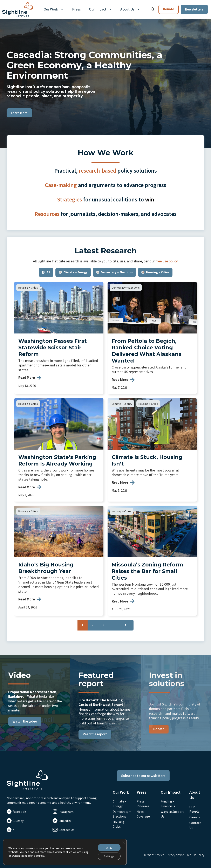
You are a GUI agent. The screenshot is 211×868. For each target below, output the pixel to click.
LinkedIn (65, 821)
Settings (109, 856)
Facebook (19, 812)
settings (39, 856)
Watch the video (25, 721)
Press (76, 9)
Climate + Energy (122, 404)
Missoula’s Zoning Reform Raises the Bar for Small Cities (147, 571)
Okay (109, 848)
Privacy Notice (175, 855)
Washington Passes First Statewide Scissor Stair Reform (53, 347)
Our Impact (103, 9)
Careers (195, 817)
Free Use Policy (195, 855)
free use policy (166, 261)
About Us (132, 9)
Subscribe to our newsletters (143, 776)
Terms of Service (154, 855)
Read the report (95, 734)
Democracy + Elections (126, 288)
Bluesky (18, 821)
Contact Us (66, 830)
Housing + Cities (28, 288)
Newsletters (194, 9)
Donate (169, 9)
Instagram (66, 812)
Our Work (56, 9)
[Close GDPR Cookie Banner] (123, 842)
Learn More (19, 113)
